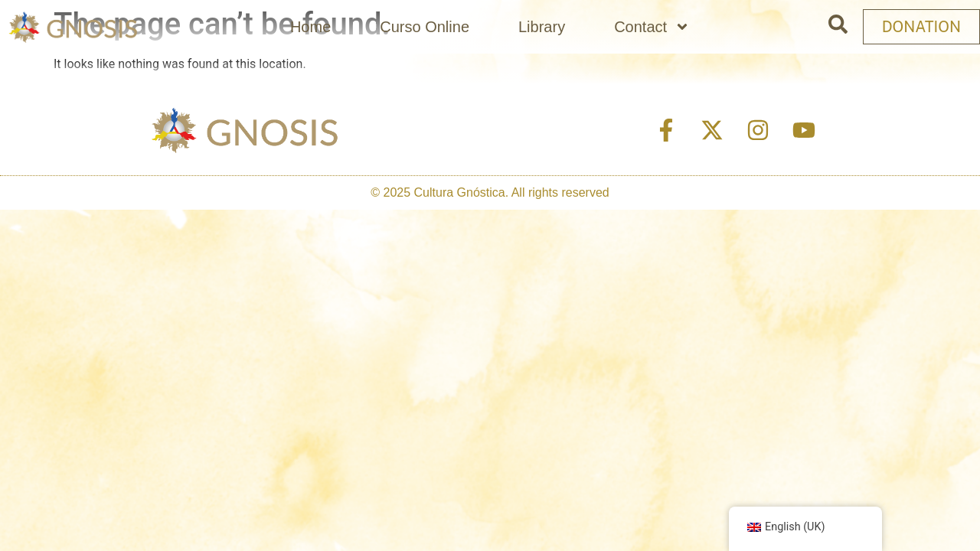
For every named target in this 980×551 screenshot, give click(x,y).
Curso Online (425, 27)
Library (542, 27)
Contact (652, 27)
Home (310, 27)
